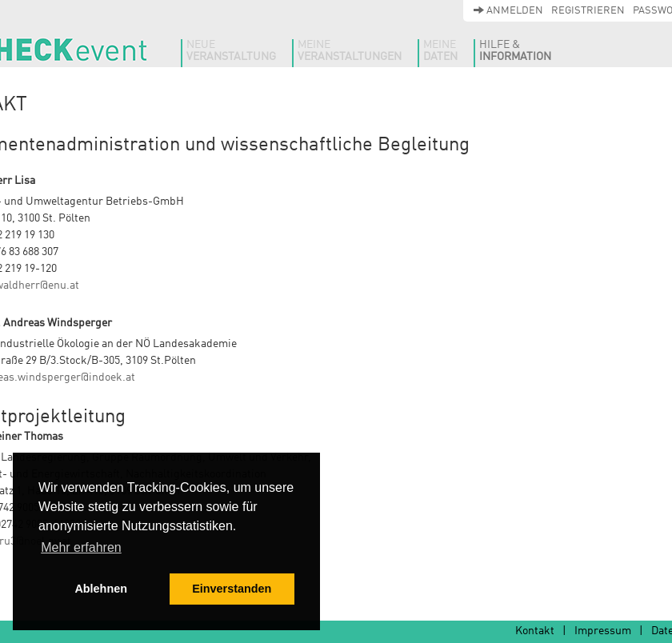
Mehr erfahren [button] (81, 547)
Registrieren (588, 11)
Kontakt (535, 631)
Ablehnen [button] (101, 589)
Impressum (603, 631)
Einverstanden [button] (232, 589)
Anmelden (508, 11)
